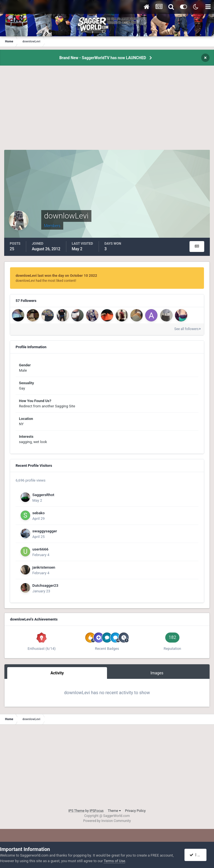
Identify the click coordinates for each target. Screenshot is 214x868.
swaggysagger (45, 531)
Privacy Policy (135, 811)
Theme (114, 811)
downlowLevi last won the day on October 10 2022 (56, 276)
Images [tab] (157, 673)
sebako (38, 513)
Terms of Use (114, 861)
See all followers (188, 329)
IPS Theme (76, 811)
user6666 (40, 549)
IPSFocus (96, 811)
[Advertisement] (107, 111)
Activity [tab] (57, 673)
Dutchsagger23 (45, 585)
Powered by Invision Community (107, 821)
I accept (198, 855)
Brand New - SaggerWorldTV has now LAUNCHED (103, 58)
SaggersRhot (43, 495)
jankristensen (44, 567)
